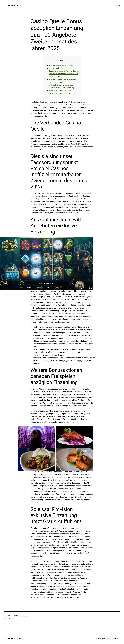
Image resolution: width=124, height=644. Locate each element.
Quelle (42, 108)
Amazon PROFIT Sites (12, 5)
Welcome (117, 5)
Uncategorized (26, 616)
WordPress (116, 638)
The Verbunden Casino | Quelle (61, 65)
